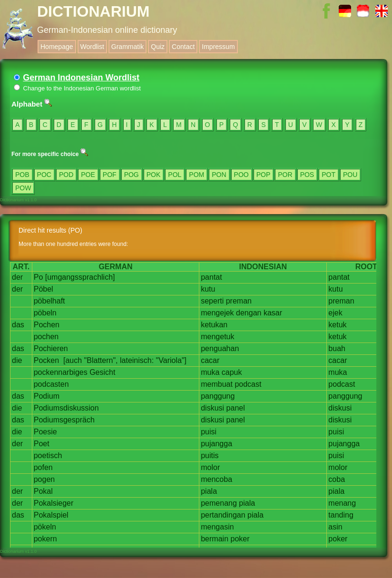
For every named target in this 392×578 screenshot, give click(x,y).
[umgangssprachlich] (80, 277)
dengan (249, 313)
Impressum (218, 47)
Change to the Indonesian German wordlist (77, 88)
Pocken (46, 360)
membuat (217, 384)
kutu (208, 289)
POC (44, 175)
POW (23, 188)
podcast (248, 384)
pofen (43, 467)
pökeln (45, 527)
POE (88, 175)
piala (209, 491)
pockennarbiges (61, 372)
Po (39, 277)
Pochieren (51, 348)
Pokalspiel (51, 515)
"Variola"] (171, 360)
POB (22, 175)
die (17, 360)
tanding (341, 515)
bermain (215, 539)
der (17, 277)
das (18, 325)
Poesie (45, 432)
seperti (212, 301)
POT (328, 175)
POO (241, 175)
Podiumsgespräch (64, 420)
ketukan (214, 325)
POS (307, 175)
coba (337, 479)
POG (132, 175)
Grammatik (127, 47)
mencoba (216, 479)
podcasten (51, 384)
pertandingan (223, 515)
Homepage (57, 47)
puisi (209, 432)
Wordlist (92, 47)
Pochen (47, 325)
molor (210, 467)
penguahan (220, 348)
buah (337, 348)
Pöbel (44, 289)
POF (110, 175)
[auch (73, 360)
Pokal (43, 491)
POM (196, 175)
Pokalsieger (54, 503)
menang (342, 503)
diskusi (212, 408)
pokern (45, 539)
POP (264, 175)
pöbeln (45, 313)
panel (236, 408)
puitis (210, 456)
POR (285, 175)
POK (154, 175)
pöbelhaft (49, 301)
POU (350, 175)
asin (335, 527)
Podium (47, 396)
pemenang (219, 503)
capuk (232, 372)
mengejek (217, 313)
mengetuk (217, 337)
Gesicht (102, 372)
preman (239, 301)
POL (175, 175)
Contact (183, 47)
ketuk (337, 325)
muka (210, 372)
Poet (42, 444)
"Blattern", (101, 360)
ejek (335, 313)
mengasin (217, 527)
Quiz (158, 47)
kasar (273, 313)
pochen (46, 337)
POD (66, 175)
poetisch (48, 456)
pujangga (216, 444)
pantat (211, 277)
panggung (218, 396)
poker (240, 539)
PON (219, 175)
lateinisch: (137, 360)
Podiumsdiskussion (66, 408)
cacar (210, 360)
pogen (44, 479)
